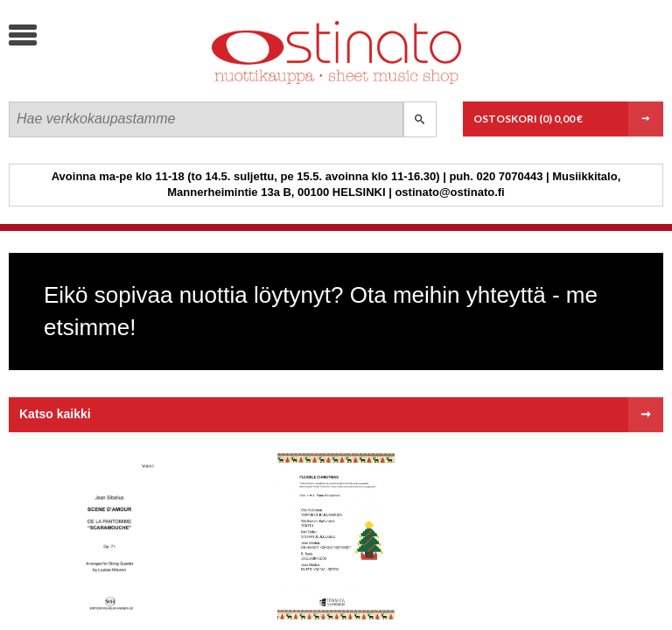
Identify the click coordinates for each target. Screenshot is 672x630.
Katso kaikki (55, 414)
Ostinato (140, 84)
